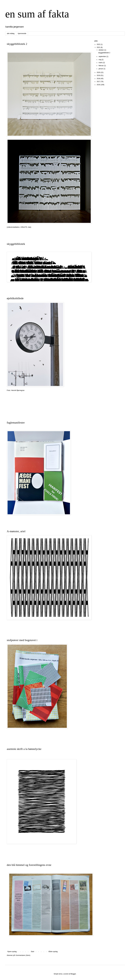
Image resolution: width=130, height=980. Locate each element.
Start (32, 952)
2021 (99, 47)
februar (101, 66)
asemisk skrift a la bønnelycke (24, 749)
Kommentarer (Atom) (23, 955)
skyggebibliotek (16, 244)
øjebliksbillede (15, 298)
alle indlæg (11, 34)
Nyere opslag (12, 952)
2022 (99, 44)
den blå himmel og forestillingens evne (29, 865)
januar (101, 69)
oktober (101, 50)
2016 (99, 85)
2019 (99, 75)
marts (101, 63)
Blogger (73, 974)
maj (100, 60)
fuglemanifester (16, 423)
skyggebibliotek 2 (17, 44)
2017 (99, 82)
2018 (99, 79)
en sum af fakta (37, 14)
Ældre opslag (53, 952)
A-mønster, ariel (16, 531)
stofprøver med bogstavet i (22, 640)
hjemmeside (22, 34)
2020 (99, 72)
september (102, 56)
